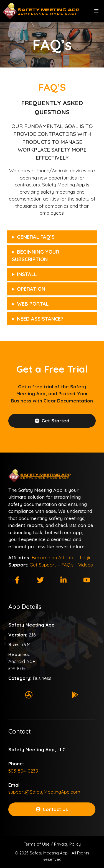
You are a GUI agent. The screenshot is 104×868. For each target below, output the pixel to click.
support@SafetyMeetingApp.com (44, 792)
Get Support (43, 565)
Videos (86, 565)
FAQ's (67, 565)
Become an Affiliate (53, 558)
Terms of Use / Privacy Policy (52, 844)
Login (86, 558)
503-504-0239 (23, 771)
